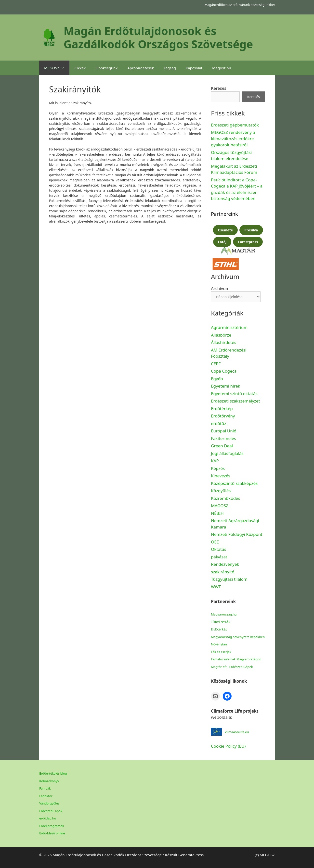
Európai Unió (224, 431)
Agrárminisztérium (229, 327)
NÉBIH (217, 513)
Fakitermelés (223, 438)
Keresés (219, 88)
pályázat (219, 557)
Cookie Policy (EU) (228, 746)
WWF (216, 587)
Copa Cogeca (224, 371)
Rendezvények (225, 564)
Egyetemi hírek (226, 386)
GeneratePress (191, 855)
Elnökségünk (106, 68)
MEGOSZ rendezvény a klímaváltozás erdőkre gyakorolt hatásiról (233, 138)
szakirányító (223, 572)
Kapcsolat (194, 68)
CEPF (216, 364)
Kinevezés (221, 476)
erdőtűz (219, 423)
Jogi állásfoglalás (227, 453)
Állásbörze (221, 335)
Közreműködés (226, 498)
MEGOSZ (57, 68)
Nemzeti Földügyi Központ (237, 534)
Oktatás (219, 549)
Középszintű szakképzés (234, 483)
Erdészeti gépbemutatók (235, 125)
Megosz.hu (222, 68)
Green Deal (222, 446)
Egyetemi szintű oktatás (234, 394)
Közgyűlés (221, 491)
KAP (215, 461)
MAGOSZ (220, 506)
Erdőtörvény (223, 416)
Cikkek (80, 68)
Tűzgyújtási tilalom (229, 579)
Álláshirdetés (224, 342)
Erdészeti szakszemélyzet (235, 401)
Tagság (170, 68)
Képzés (218, 468)
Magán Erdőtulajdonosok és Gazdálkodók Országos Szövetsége (158, 37)
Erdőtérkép (222, 409)
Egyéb (217, 379)
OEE (215, 542)
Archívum (220, 288)
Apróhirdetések (141, 68)
